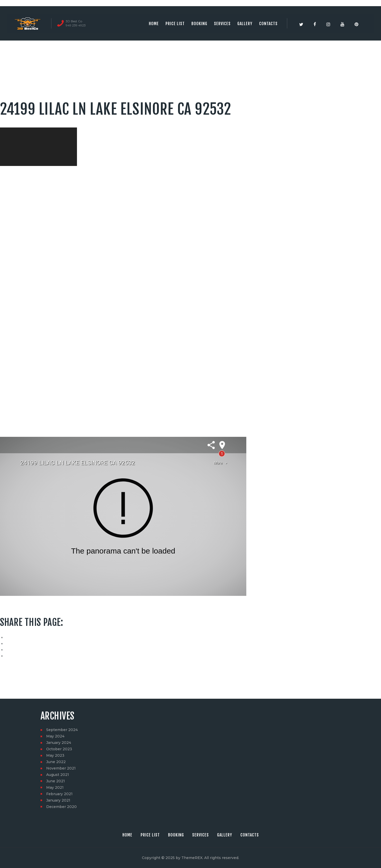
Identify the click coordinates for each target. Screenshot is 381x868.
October (59, 749)
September (62, 730)
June (56, 762)
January (59, 743)
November (61, 768)
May (55, 736)
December (61, 807)
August (58, 775)
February (59, 794)
